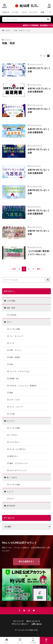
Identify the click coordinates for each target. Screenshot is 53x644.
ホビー (12, 499)
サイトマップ (18, 621)
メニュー (20, 640)
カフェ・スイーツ (16, 407)
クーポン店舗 (15, 329)
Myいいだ (34, 630)
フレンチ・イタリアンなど (20, 371)
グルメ (24, 12)
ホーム (7, 640)
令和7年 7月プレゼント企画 (39, 232)
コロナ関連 (11, 301)
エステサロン (15, 442)
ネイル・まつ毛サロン (18, 449)
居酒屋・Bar (14, 378)
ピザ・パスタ (15, 400)
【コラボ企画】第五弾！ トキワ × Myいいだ (39, 253)
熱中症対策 (11, 506)
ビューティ (34, 12)
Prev (14, 269)
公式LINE (6, 12)
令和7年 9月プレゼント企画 (39, 151)
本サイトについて (33, 621)
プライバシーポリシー (20, 624)
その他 (12, 414)
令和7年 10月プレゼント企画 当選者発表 (39, 90)
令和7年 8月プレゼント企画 (39, 192)
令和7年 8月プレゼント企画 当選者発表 (39, 171)
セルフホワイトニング (18, 470)
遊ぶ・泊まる (12, 477)
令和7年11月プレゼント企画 (39, 70)
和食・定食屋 (15, 357)
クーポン (15, 12)
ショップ (10, 492)
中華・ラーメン (15, 350)
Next (39, 269)
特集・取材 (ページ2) (22, 30)
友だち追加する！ (27, 561)
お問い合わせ (37, 624)
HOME (7, 30)
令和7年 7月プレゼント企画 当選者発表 (39, 212)
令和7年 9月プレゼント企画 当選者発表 (39, 131)
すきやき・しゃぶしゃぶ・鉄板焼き (23, 386)
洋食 (11, 364)
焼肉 (11, 393)
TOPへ (46, 640)
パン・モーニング (16, 336)
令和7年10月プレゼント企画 (39, 110)
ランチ (12, 343)
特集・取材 (11, 308)
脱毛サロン (14, 456)
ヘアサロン (14, 435)
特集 (43, 12)
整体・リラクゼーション (19, 463)
